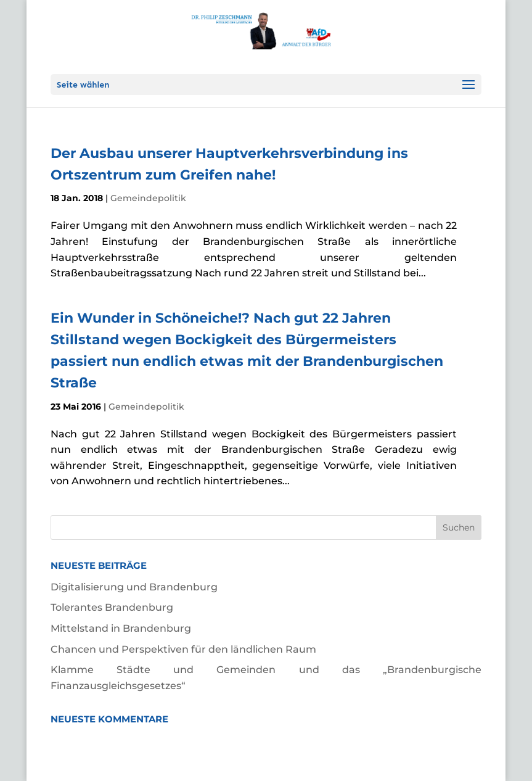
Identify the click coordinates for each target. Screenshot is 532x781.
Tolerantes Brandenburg (112, 607)
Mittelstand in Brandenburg (121, 628)
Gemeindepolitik (148, 198)
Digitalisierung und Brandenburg (134, 587)
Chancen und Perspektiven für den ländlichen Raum (183, 649)
